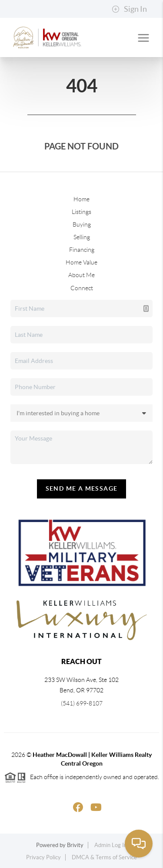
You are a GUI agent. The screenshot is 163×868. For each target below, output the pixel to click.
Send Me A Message (82, 488)
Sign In (129, 9)
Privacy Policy (43, 857)
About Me (81, 275)
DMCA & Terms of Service (104, 857)
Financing (82, 250)
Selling (82, 237)
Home (81, 199)
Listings (81, 212)
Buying (82, 224)
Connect (82, 288)
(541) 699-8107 (82, 703)
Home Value (81, 262)
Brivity (75, 845)
